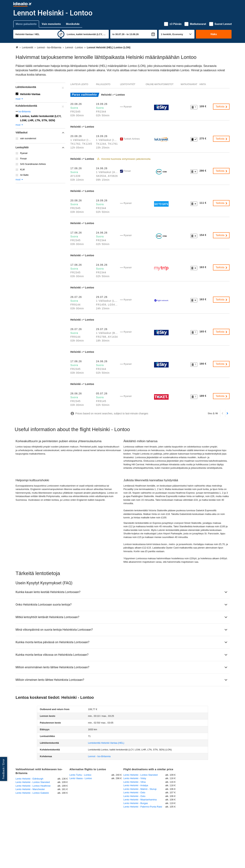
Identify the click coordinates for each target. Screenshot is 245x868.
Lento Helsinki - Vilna (135, 782)
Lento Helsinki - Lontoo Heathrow (33, 786)
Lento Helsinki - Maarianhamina (140, 800)
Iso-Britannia (24, 112)
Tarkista (222, 107)
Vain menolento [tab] (51, 24)
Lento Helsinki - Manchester (30, 789)
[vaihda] (61, 34)
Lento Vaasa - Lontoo (81, 778)
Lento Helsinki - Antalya (136, 785)
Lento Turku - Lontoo (80, 775)
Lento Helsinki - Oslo (134, 792)
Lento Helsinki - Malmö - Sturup (140, 789)
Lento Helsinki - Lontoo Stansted (33, 782)
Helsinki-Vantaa (30, 94)
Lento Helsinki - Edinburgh (29, 779)
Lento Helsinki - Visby (135, 778)
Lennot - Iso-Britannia (99, 756)
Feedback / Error (3, 769)
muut (19, 99)
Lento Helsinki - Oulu (135, 796)
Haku (214, 34)
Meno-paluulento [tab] (26, 24)
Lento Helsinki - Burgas (136, 803)
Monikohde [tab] (73, 24)
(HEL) (106, 743)
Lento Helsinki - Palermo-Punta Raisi (143, 807)
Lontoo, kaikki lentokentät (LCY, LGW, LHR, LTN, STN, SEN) (41, 118)
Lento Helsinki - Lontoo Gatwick (32, 793)
